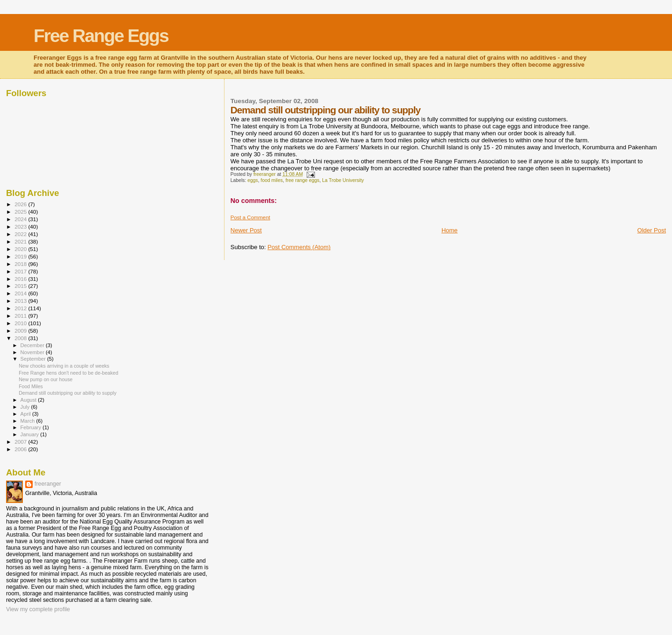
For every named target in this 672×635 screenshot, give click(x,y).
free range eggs (303, 180)
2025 (21, 212)
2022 (21, 234)
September (34, 359)
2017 (21, 271)
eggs (253, 180)
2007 (21, 442)
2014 (21, 293)
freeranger (48, 484)
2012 (21, 308)
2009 (21, 331)
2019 (21, 256)
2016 (21, 279)
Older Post (652, 230)
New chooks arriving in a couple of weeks (64, 366)
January (31, 434)
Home (450, 230)
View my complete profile (38, 609)
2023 (21, 227)
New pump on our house (45, 379)
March (28, 421)
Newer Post (246, 230)
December (33, 345)
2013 (21, 301)
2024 (21, 219)
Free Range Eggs (101, 36)
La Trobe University (343, 180)
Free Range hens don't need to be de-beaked (68, 373)
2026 (21, 204)
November (33, 352)
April (26, 414)
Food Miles (31, 386)
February (32, 427)
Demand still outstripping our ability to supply (67, 393)
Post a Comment (250, 217)
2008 (21, 338)
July (26, 407)
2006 (21, 449)
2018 (21, 264)
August (29, 400)
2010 (21, 323)
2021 (21, 241)
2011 (21, 316)
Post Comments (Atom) (299, 247)
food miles (272, 180)
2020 (21, 249)
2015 (21, 286)
